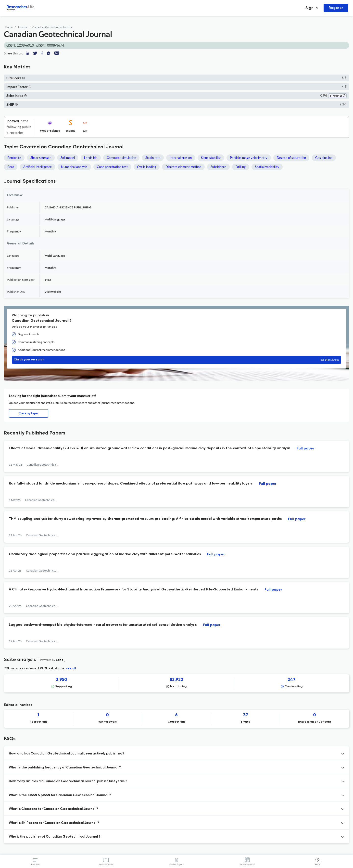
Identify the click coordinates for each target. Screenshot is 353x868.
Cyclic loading (147, 167)
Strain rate (153, 158)
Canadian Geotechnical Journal (52, 27)
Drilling (241, 167)
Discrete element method (183, 167)
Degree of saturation (291, 158)
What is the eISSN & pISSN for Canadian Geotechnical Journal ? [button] (60, 795)
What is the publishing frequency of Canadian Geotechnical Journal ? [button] (65, 768)
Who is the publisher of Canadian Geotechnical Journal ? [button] (55, 837)
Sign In (312, 8)
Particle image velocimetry (249, 158)
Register (336, 8)
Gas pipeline (324, 158)
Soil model (68, 158)
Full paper (305, 448)
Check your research (176, 360)
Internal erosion (181, 158)
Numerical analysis (74, 167)
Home (9, 27)
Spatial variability (267, 167)
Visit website (53, 292)
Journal (23, 27)
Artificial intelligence (38, 167)
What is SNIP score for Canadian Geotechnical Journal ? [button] (54, 823)
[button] (24, 78)
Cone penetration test (112, 167)
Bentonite (14, 158)
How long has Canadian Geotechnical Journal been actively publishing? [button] (67, 754)
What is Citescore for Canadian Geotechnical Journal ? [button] (53, 809)
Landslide (91, 158)
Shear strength (41, 158)
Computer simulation (121, 158)
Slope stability (211, 158)
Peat (11, 167)
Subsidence (218, 167)
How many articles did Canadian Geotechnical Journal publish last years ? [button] (68, 781)
